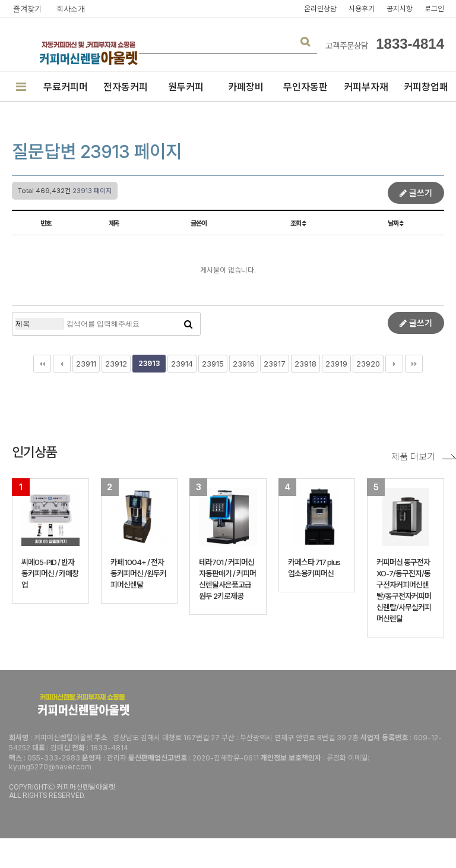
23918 (305, 364)
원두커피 (186, 87)
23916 (244, 364)
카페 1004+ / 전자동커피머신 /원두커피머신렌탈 (138, 573)
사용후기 (362, 9)
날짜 (395, 223)
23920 (368, 364)
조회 (298, 223)
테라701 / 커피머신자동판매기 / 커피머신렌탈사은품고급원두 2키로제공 (227, 579)
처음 (42, 364)
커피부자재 (366, 87)
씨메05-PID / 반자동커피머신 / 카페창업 (50, 573)
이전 (62, 364)
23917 (275, 364)
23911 (86, 364)
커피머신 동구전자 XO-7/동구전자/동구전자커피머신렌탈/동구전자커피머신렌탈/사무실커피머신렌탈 (404, 590)
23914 (182, 364)
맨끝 (414, 364)
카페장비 (246, 87)
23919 (336, 364)
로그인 (434, 9)
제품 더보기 (424, 457)
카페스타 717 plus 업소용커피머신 (314, 568)
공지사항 (400, 9)
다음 (394, 364)
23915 (213, 364)
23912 (116, 364)
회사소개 (71, 9)
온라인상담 (320, 9)
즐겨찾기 (27, 9)
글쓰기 (416, 193)
